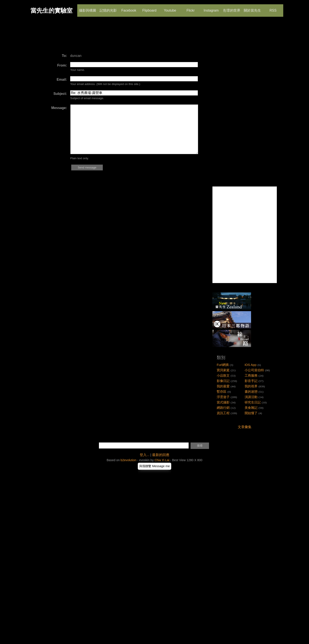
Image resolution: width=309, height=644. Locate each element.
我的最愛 (223, 386)
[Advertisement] (110, 38)
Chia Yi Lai (162, 460)
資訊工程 (223, 413)
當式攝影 (223, 402)
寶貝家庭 (223, 370)
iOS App (251, 365)
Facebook (129, 8)
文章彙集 (245, 427)
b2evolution (129, 460)
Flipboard (149, 8)
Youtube (170, 8)
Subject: (60, 94)
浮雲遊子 (223, 397)
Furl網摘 (223, 365)
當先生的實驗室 (51, 11)
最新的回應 (161, 455)
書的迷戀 (251, 392)
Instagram (211, 8)
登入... (145, 455)
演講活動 (251, 397)
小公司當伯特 (254, 370)
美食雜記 (251, 408)
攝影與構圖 (88, 8)
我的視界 (251, 386)
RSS (273, 8)
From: (62, 65)
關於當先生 (252, 8)
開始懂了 (251, 413)
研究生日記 (253, 402)
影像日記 (223, 381)
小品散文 (223, 375)
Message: (59, 108)
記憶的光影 (108, 8)
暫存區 (222, 392)
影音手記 (251, 381)
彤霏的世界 (232, 8)
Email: (62, 80)
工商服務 (251, 375)
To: (64, 56)
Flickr (190, 8)
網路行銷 (223, 408)
